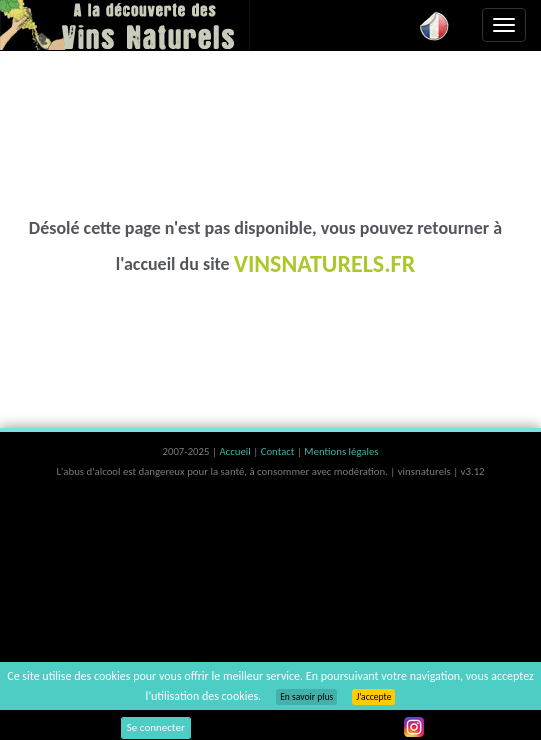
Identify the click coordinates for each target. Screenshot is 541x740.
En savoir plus (306, 697)
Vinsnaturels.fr (125, 25)
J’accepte (373, 697)
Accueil (236, 451)
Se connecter (156, 727)
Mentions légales (341, 451)
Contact (279, 451)
